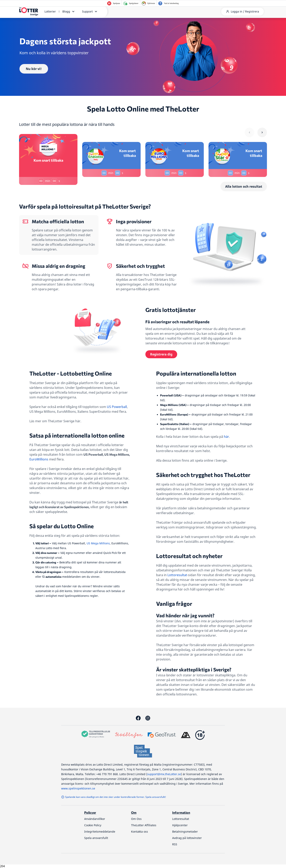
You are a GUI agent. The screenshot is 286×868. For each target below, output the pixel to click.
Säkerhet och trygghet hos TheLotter (203, 475)
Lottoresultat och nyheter (189, 556)
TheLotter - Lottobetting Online (71, 373)
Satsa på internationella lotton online (77, 435)
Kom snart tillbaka (48, 160)
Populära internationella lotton (196, 373)
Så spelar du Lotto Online (62, 526)
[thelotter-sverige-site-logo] (29, 12)
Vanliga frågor (174, 604)
